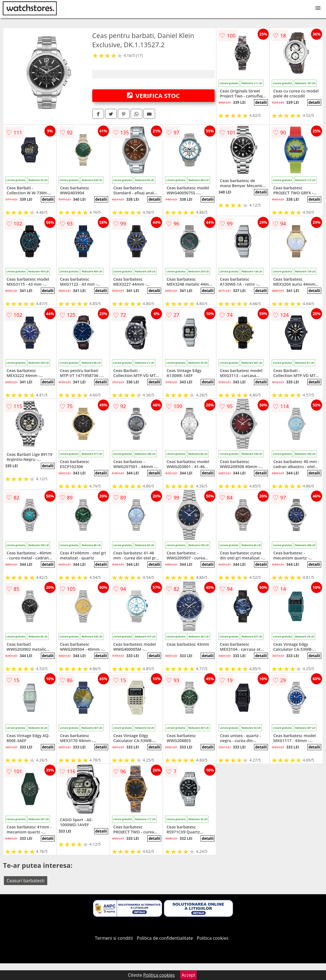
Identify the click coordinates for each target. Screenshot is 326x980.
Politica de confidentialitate (165, 938)
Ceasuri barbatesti (26, 881)
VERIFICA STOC (153, 96)
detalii (261, 102)
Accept (188, 975)
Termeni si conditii (114, 938)
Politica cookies (213, 938)
